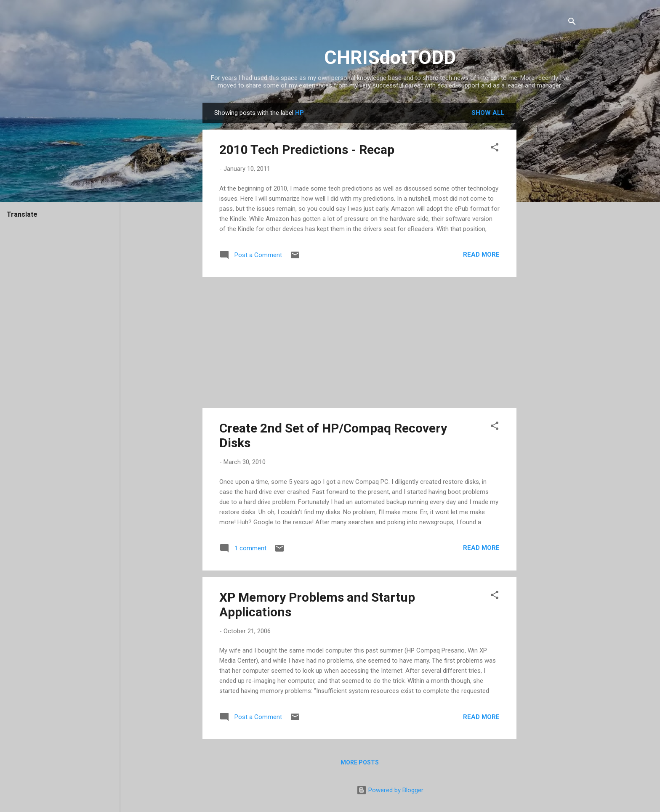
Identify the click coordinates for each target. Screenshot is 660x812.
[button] (495, 149)
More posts (360, 762)
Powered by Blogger (390, 790)
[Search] (572, 23)
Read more (481, 255)
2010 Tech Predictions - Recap (307, 150)
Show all (488, 113)
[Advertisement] (550, 229)
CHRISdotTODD (390, 57)
